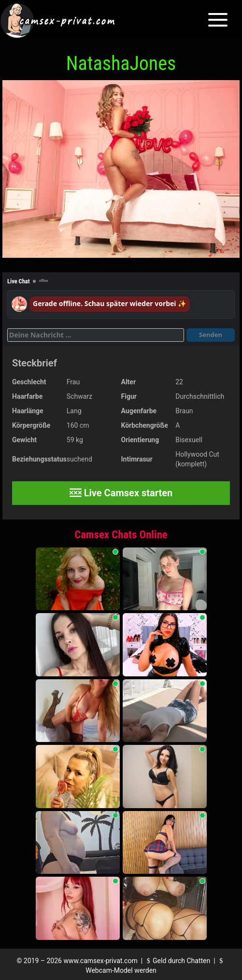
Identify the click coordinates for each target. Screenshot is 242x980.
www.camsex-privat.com (100, 961)
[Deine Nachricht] (96, 335)
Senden (211, 335)
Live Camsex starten (121, 493)
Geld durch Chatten (178, 961)
